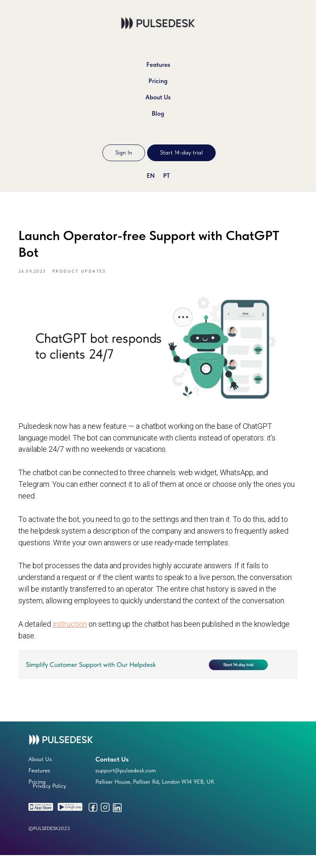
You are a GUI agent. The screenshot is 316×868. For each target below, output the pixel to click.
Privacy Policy (49, 799)
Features (158, 65)
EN (151, 176)
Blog (158, 114)
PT (166, 176)
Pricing (158, 81)
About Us (158, 97)
